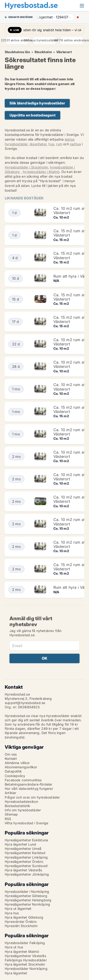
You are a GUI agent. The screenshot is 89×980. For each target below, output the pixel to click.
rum (59, 144)
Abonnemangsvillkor (21, 767)
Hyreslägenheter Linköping (26, 857)
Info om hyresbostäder (23, 810)
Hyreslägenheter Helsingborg (28, 900)
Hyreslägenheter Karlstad (25, 853)
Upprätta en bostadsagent (33, 115)
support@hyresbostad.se (25, 703)
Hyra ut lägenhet (18, 909)
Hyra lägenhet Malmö (22, 952)
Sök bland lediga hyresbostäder (37, 103)
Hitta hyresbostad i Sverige (26, 823)
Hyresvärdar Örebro (21, 922)
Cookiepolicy (15, 776)
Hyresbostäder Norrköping (26, 969)
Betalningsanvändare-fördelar (29, 784)
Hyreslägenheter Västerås (25, 956)
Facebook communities (23, 780)
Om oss (11, 754)
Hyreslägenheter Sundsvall (26, 866)
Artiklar (11, 793)
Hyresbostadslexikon (21, 802)
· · (54, 17)
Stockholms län (17, 52)
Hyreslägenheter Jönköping (27, 874)
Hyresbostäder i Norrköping (27, 892)
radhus (75, 144)
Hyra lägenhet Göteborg (24, 917)
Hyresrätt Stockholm (21, 926)
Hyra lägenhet (16, 973)
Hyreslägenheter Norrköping (27, 904)
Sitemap (11, 814)
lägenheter (38, 144)
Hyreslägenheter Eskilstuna (26, 840)
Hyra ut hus (14, 947)
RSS (8, 819)
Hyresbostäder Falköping (25, 943)
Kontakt (11, 759)
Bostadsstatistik (17, 806)
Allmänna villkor (17, 763)
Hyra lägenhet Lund (21, 844)
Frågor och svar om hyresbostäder (32, 797)
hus (51, 144)
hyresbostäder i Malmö (41, 172)
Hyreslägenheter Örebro (24, 862)
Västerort (64, 52)
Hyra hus (12, 913)
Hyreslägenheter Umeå (23, 849)
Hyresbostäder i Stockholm (26, 167)
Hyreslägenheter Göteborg (26, 896)
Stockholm (43, 52)
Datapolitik (13, 771)
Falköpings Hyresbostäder (26, 960)
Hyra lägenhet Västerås (23, 870)
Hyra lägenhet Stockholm (25, 964)
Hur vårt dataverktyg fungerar (29, 789)
